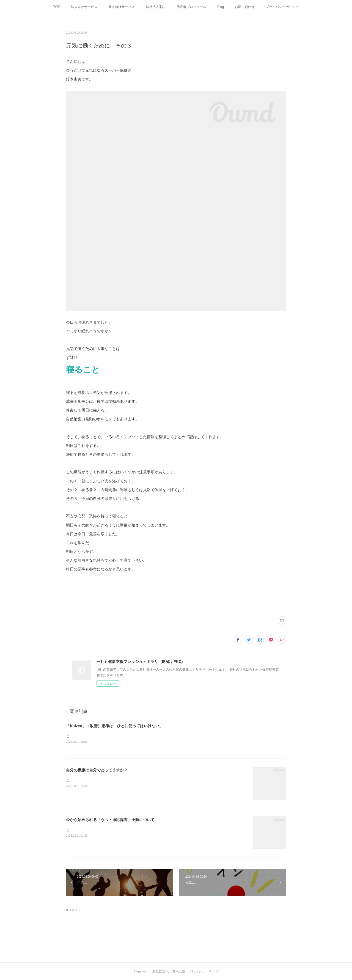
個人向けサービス (122, 7)
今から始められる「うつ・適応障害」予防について (110, 820)
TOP (57, 7)
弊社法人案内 (156, 7)
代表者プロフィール (191, 7)
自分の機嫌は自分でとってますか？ (97, 770)
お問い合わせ (245, 7)
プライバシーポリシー (282, 7)
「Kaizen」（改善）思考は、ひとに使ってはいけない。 (115, 726)
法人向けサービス (84, 7)
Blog (221, 7)
